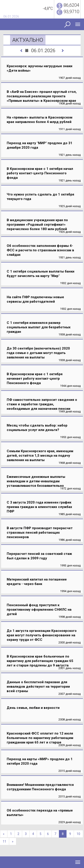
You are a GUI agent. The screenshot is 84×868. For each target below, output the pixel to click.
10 (78, 834)
